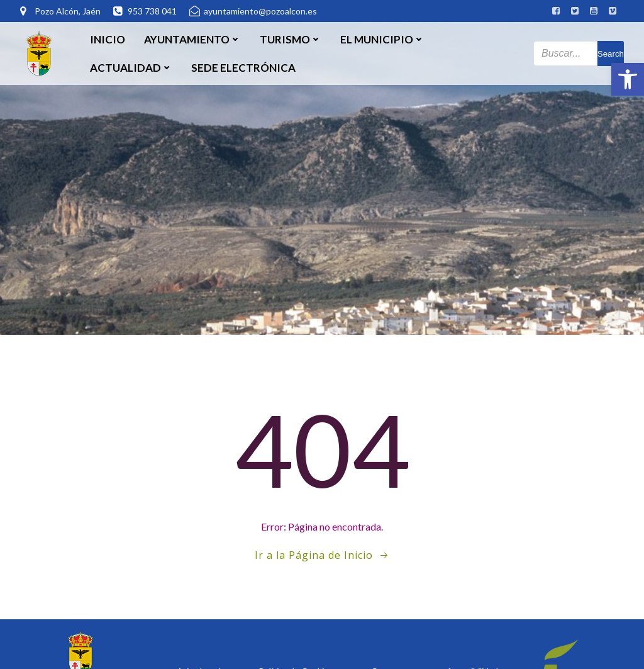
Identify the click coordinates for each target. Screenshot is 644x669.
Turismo (291, 39)
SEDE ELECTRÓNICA (243, 68)
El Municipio (382, 39)
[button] (628, 79)
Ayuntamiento (192, 39)
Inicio (108, 39)
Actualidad (131, 68)
